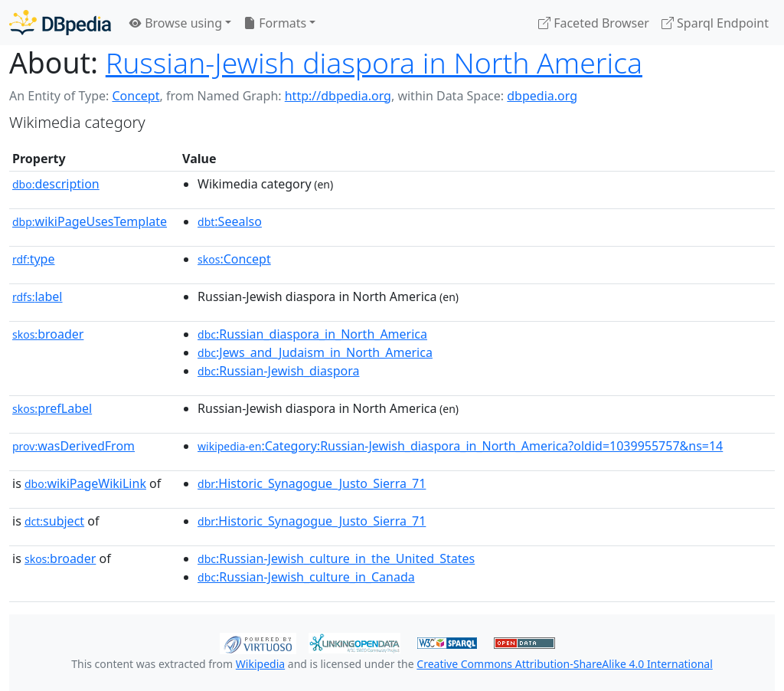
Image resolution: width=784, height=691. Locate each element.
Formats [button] (275, 23)
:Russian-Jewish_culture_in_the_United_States (336, 558)
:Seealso (230, 221)
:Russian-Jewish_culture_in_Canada (306, 577)
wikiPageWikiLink (85, 483)
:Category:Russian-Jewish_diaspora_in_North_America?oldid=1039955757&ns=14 (460, 446)
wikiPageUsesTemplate (90, 221)
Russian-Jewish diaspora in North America (374, 62)
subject (54, 521)
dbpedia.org (542, 96)
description (56, 184)
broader (48, 334)
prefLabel (52, 408)
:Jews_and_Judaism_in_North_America (315, 352)
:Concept (234, 259)
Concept (136, 96)
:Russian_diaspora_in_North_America (312, 334)
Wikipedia (260, 664)
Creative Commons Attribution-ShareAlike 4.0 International (564, 664)
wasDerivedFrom (73, 446)
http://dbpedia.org (338, 96)
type (34, 259)
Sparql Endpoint (715, 23)
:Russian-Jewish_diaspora (278, 371)
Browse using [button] (176, 23)
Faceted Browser (594, 23)
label (38, 296)
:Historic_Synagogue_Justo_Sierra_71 (312, 483)
